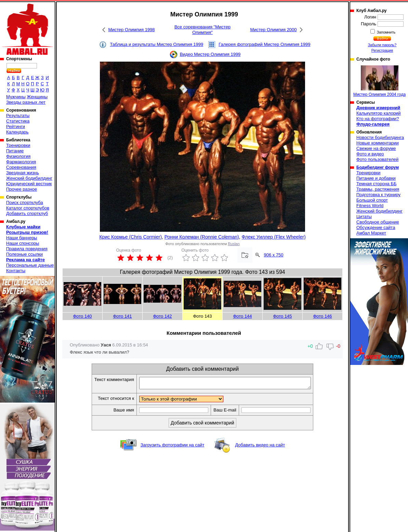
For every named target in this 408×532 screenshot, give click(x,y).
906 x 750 (273, 255)
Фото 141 (122, 316)
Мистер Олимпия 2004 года (379, 81)
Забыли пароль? (382, 45)
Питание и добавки (376, 178)
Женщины (37, 97)
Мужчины (16, 97)
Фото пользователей (377, 159)
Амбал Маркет (371, 233)
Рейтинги (16, 126)
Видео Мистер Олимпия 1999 (210, 54)
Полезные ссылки (24, 254)
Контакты (16, 271)
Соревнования (21, 167)
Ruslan (234, 244)
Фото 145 (282, 316)
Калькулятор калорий (379, 113)
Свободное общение (378, 222)
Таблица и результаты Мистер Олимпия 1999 (156, 44)
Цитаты (364, 217)
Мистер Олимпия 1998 (131, 30)
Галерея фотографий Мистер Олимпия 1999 (264, 44)
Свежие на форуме (376, 148)
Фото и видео (370, 154)
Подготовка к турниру (378, 195)
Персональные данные (30, 265)
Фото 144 (242, 316)
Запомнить (386, 32)
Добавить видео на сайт (260, 447)
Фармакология (21, 162)
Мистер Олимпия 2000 (273, 30)
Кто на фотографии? (378, 119)
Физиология (18, 156)
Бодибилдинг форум (378, 167)
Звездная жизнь (23, 173)
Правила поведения (27, 249)
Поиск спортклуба (25, 202)
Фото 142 (162, 316)
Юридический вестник (29, 184)
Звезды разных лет (26, 102)
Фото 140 (82, 316)
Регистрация (382, 50)
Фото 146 (322, 316)
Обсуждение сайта (376, 227)
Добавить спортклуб (27, 213)
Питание (15, 151)
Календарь (17, 132)
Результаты (18, 116)
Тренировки (18, 145)
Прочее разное (22, 189)
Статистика (18, 121)
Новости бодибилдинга (380, 137)
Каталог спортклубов (28, 208)
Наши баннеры (22, 238)
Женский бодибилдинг (29, 178)
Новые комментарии (378, 143)
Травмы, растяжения (378, 189)
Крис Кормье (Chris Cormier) (130, 237)
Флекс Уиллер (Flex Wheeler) (274, 237)
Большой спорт (372, 200)
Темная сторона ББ (377, 184)
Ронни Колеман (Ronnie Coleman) (202, 237)
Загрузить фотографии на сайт (173, 447)
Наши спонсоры (23, 243)
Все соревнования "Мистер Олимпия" (202, 30)
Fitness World (370, 206)
